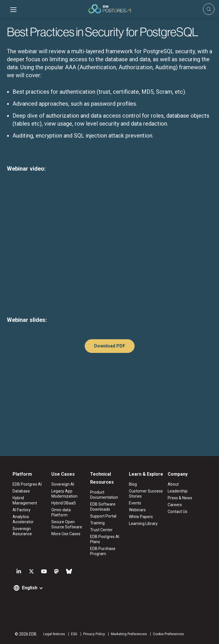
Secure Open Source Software (67, 524)
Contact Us (178, 512)
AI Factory (22, 510)
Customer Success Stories (146, 494)
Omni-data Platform (61, 512)
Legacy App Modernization (64, 494)
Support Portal (103, 516)
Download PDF (110, 346)
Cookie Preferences (168, 634)
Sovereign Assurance (22, 531)
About (173, 484)
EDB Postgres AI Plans (105, 539)
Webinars (137, 510)
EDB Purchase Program (103, 551)
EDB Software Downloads (103, 507)
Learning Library (143, 524)
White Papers (141, 517)
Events (135, 503)
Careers (175, 505)
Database (21, 491)
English (30, 588)
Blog (133, 484)
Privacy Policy (94, 634)
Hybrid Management (25, 500)
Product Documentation (104, 495)
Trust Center (101, 530)
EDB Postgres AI (27, 484)
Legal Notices (54, 634)
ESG (74, 634)
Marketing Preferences (129, 634)
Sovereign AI (63, 484)
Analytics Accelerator (23, 519)
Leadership (178, 491)
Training (97, 523)
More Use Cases (66, 534)
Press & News (180, 498)
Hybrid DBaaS (64, 503)
